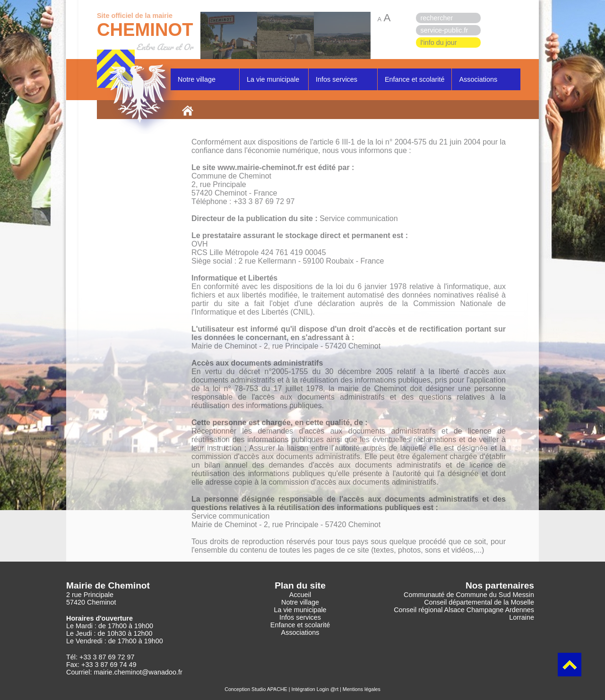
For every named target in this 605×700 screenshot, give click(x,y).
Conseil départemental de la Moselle (479, 602)
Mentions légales (362, 689)
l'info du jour (439, 43)
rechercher (437, 18)
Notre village (197, 79)
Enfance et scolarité (415, 79)
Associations (478, 79)
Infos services (337, 79)
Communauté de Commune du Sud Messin (469, 595)
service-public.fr (445, 30)
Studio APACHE (269, 689)
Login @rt (328, 689)
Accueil (300, 595)
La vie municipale (273, 79)
